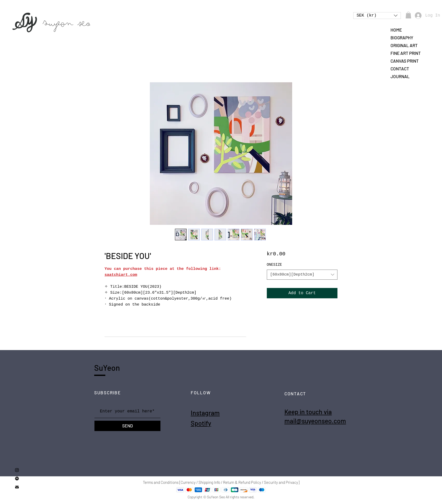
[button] (377, 16)
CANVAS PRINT (405, 61)
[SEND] (127, 426)
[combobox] (302, 275)
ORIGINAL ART (404, 45)
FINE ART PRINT (406, 53)
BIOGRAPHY (402, 38)
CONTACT (400, 69)
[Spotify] (17, 479)
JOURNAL (400, 76)
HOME (396, 30)
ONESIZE (274, 265)
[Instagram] (17, 470)
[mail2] (17, 487)
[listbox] (377, 16)
